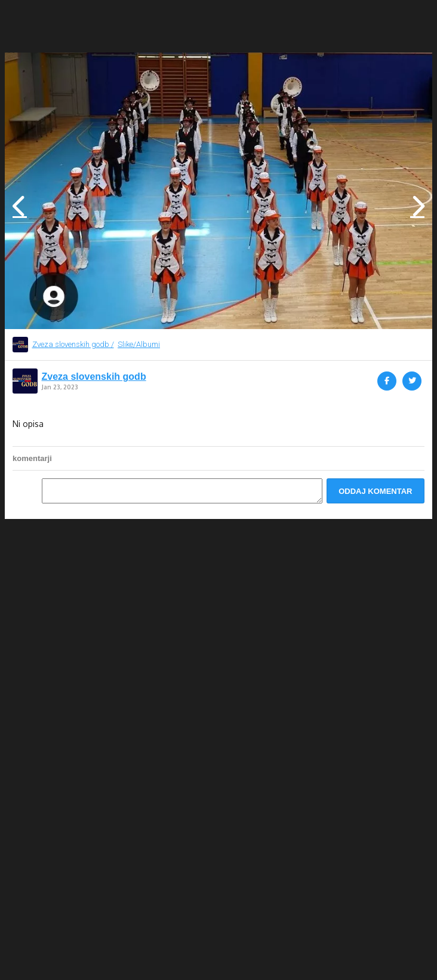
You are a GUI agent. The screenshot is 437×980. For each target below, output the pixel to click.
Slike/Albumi (139, 344)
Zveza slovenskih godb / (73, 344)
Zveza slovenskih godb (94, 377)
